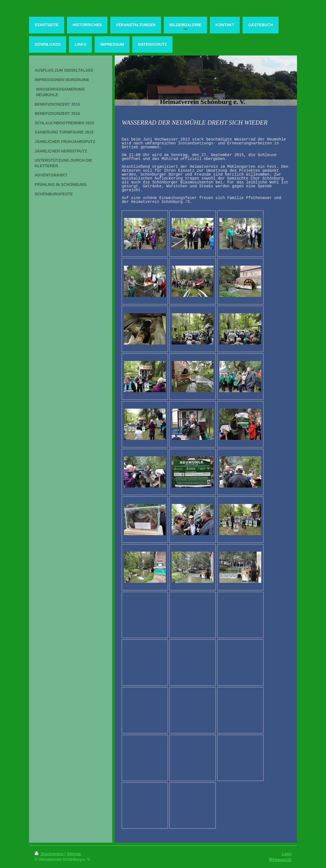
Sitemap (74, 854)
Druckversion (50, 854)
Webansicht (280, 859)
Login (287, 854)
